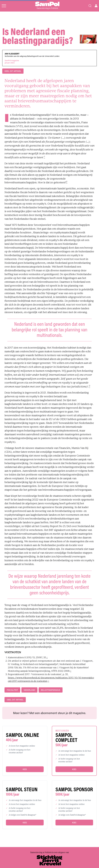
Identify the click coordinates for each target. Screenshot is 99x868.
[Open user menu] (96, 6)
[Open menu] (4, 6)
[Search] (90, 6)
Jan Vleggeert (12, 54)
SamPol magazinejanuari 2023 (12, 62)
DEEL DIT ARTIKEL (13, 71)
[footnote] (45, 157)
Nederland (29, 690)
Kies (25, 769)
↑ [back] (47, 657)
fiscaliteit (12, 690)
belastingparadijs (51, 690)
